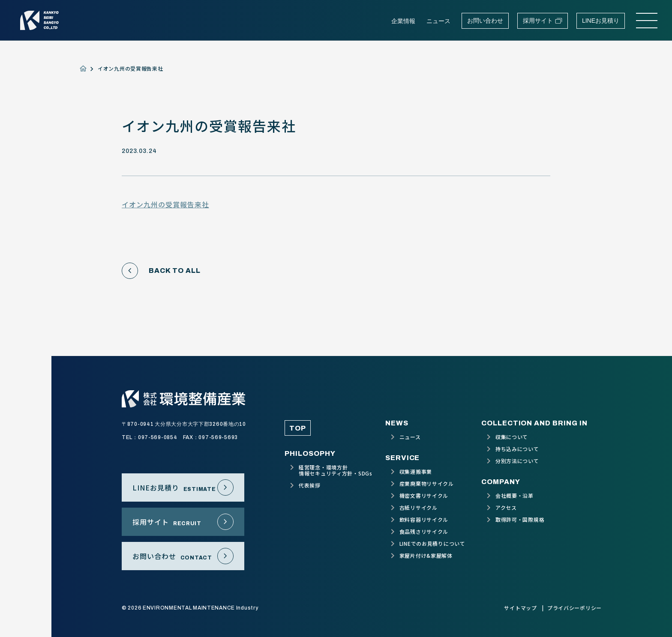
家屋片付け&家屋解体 (426, 556)
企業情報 (403, 21)
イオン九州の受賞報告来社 (165, 204)
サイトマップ (520, 608)
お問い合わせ (485, 21)
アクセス (506, 508)
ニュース (438, 21)
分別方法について (517, 461)
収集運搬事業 (416, 472)
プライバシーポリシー (574, 608)
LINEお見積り (601, 21)
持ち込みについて (517, 449)
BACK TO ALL (161, 271)
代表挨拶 (310, 485)
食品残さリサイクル (424, 532)
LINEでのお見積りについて (432, 544)
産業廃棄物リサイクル (427, 484)
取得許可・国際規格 (520, 520)
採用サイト (543, 21)
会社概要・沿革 (514, 496)
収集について (512, 437)
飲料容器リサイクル (424, 520)
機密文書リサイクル (424, 496)
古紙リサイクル (418, 508)
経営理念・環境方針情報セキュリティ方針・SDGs (336, 470)
